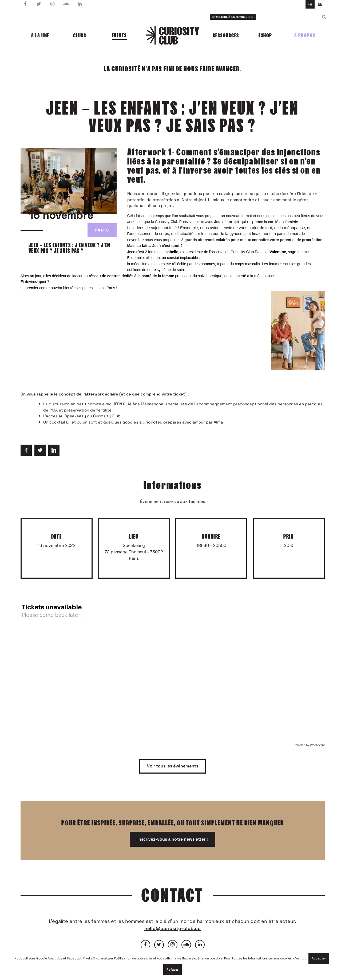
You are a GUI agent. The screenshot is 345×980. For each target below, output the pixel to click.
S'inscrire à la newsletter (233, 17)
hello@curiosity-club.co (172, 928)
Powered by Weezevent (309, 745)
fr (310, 4)
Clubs (80, 36)
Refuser (172, 970)
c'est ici (299, 958)
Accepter (319, 958)
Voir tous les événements (173, 766)
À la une (40, 36)
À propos (305, 36)
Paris (102, 230)
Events (119, 36)
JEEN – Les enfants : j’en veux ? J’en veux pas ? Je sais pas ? (69, 248)
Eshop (265, 36)
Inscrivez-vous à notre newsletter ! (173, 839)
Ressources (226, 36)
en (320, 4)
